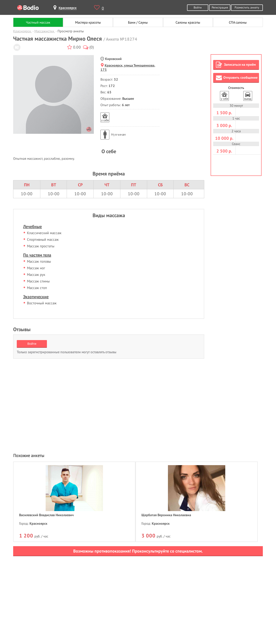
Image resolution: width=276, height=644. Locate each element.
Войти (198, 7)
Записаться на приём (236, 65)
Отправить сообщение (237, 78)
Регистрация (220, 7)
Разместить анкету (247, 7)
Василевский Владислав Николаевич (46, 515)
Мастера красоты (88, 22)
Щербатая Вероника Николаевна (166, 515)
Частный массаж (38, 22)
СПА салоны (238, 22)
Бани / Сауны (138, 22)
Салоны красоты (188, 22)
